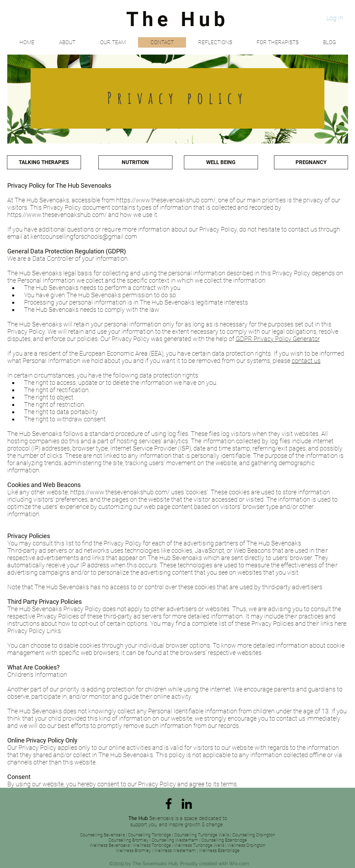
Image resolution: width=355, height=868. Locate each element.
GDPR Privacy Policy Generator (278, 339)
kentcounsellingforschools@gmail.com (84, 237)
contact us (306, 361)
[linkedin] (187, 804)
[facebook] (169, 804)
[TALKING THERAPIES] (44, 162)
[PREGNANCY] (311, 162)
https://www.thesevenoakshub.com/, (166, 200)
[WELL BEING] (221, 162)
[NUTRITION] (135, 162)
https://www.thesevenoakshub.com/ (57, 215)
